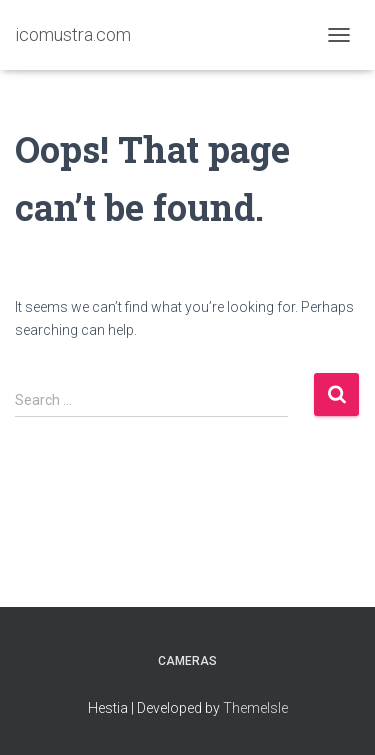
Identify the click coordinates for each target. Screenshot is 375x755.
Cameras (187, 661)
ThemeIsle (255, 708)
